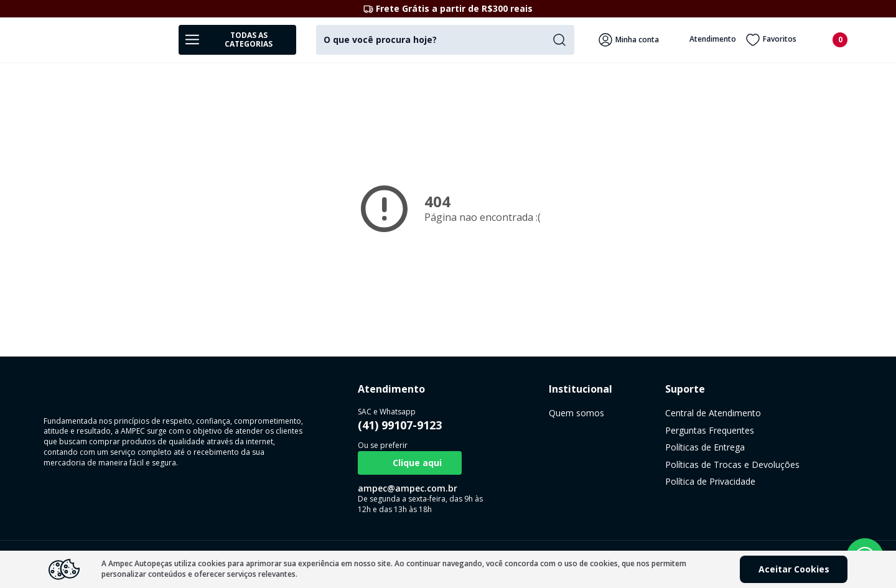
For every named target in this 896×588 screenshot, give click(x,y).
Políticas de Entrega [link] (624, 447)
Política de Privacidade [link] (629, 481)
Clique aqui (383, 463)
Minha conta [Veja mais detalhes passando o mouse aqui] (628, 40)
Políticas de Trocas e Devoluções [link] (651, 464)
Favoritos (771, 40)
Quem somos (523, 413)
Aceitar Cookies (794, 569)
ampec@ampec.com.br (381, 488)
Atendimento (704, 40)
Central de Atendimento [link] (632, 413)
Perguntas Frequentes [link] (629, 430)
